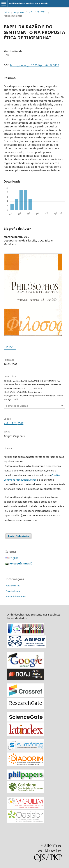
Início (7, 12)
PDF (11, 347)
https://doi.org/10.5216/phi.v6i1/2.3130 (35, 65)
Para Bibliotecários (16, 596)
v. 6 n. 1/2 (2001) (38, 12)
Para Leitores (13, 586)
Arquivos (19, 12)
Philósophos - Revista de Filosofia (29, 3)
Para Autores (13, 591)
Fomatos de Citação (17, 406)
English (14, 558)
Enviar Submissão (18, 536)
